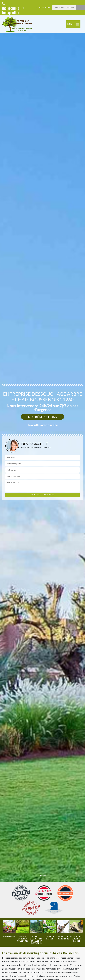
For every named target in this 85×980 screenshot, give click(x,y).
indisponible (11, 6)
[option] (17, 931)
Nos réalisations (42, 417)
